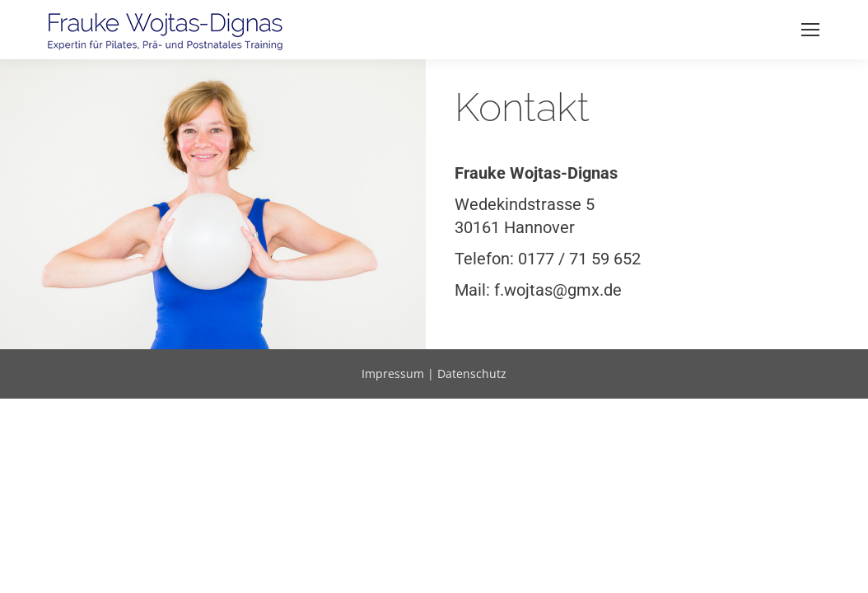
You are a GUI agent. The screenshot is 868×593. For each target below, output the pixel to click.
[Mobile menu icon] (810, 30)
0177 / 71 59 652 (579, 259)
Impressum (393, 374)
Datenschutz (472, 374)
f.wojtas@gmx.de (558, 290)
